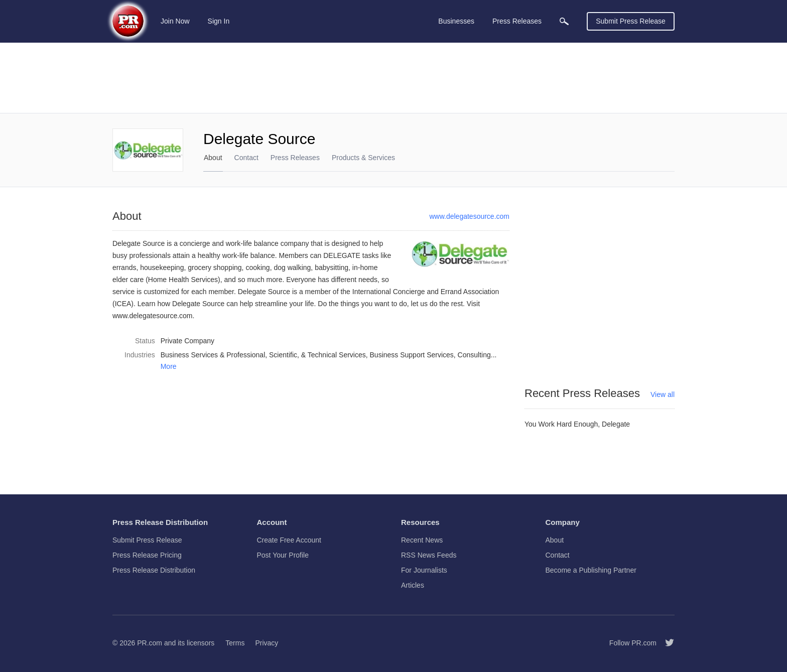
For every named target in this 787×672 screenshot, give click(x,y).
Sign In (219, 21)
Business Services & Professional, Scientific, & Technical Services (263, 355)
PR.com (150, 643)
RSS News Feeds (429, 555)
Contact (246, 158)
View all (663, 394)
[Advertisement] (393, 78)
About (213, 158)
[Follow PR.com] (666, 643)
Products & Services (363, 158)
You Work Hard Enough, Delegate (577, 424)
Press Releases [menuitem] (517, 21)
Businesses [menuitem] (456, 21)
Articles (413, 585)
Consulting (474, 355)
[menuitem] (564, 21)
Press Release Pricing (147, 555)
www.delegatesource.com (469, 216)
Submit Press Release (631, 21)
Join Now (175, 21)
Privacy (267, 643)
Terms (235, 643)
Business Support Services (412, 355)
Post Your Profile (283, 555)
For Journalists (424, 570)
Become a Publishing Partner (591, 570)
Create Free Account (289, 540)
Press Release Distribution (154, 570)
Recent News (422, 540)
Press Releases (295, 158)
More (169, 366)
